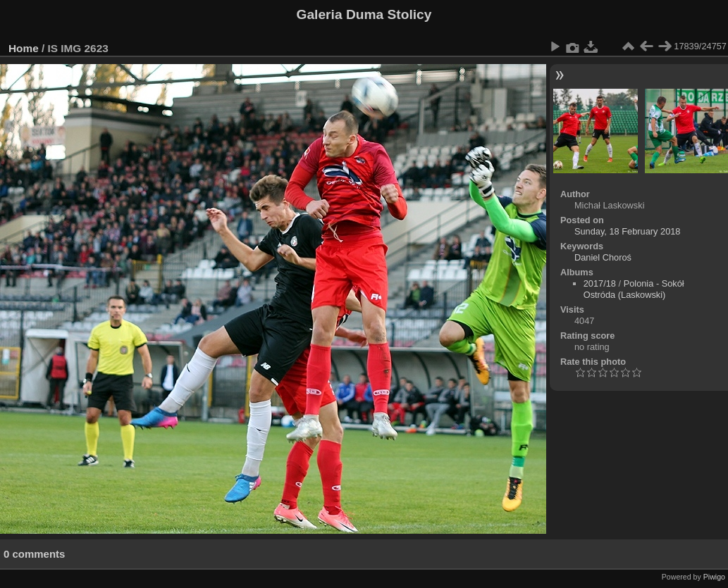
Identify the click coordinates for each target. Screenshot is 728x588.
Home (24, 48)
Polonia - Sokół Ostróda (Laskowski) (634, 289)
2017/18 (600, 283)
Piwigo (714, 577)
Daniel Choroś (603, 257)
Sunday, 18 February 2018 (628, 231)
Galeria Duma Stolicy (364, 14)
